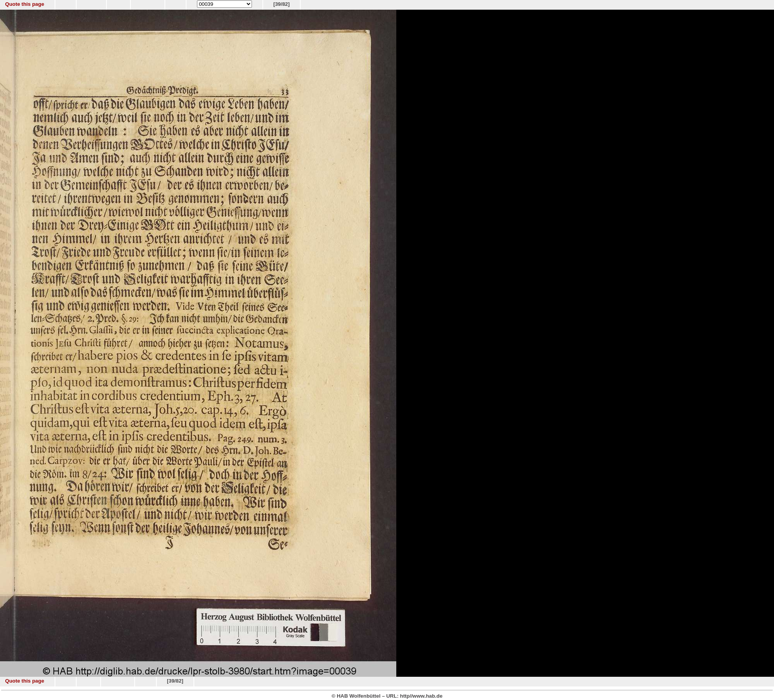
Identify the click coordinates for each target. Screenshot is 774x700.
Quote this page (25, 4)
